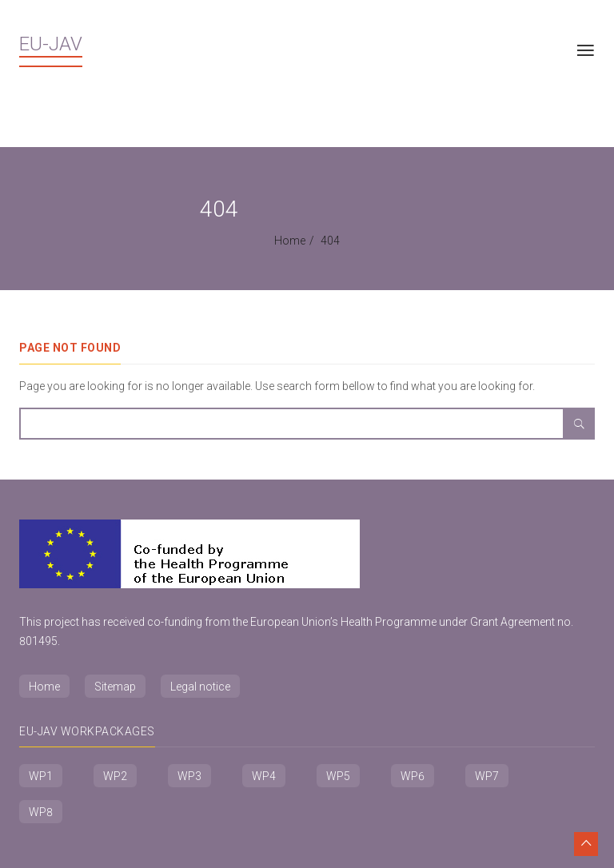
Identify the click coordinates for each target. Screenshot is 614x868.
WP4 (264, 776)
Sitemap (115, 687)
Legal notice (200, 687)
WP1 (41, 776)
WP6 (413, 776)
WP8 (41, 812)
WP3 (189, 776)
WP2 (115, 776)
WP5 (338, 776)
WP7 (487, 776)
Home (290, 241)
